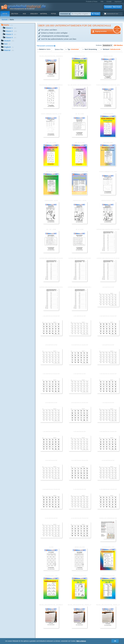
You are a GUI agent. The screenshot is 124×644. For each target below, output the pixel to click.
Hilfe (102, 2)
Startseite (5, 20)
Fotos (53, 14)
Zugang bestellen (108, 31)
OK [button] (115, 641)
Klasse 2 (10, 31)
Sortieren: (99, 45)
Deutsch (15, 14)
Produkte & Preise (92, 2)
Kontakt (109, 2)
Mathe (5, 14)
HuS (24, 14)
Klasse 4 (10, 38)
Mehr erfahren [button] (81, 641)
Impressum (118, 2)
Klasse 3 (10, 35)
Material (44, 14)
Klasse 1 (10, 28)
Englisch (34, 14)
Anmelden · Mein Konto (113, 7)
